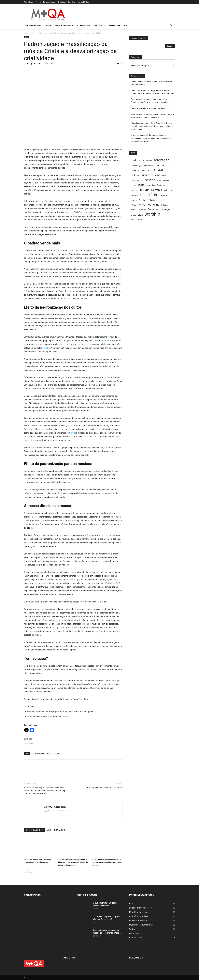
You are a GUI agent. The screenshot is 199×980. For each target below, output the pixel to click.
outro (74, 433)
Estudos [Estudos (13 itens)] (149, 180)
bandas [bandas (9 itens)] (136, 170)
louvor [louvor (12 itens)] (145, 190)
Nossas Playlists (83, 2)
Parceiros (72, 2)
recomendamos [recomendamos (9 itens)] (141, 204)
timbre (105, 341)
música (57, 753)
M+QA (38, 2)
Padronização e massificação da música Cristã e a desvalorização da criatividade (152, 116)
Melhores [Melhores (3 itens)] (168, 190)
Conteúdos (62, 2)
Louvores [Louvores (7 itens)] (156, 190)
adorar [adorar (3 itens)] (149, 161)
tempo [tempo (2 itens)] (158, 210)
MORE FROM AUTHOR (56, 830)
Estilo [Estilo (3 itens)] (139, 180)
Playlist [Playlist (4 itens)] (152, 200)
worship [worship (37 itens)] (152, 214)
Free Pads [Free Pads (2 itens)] (166, 180)
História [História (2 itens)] (134, 185)
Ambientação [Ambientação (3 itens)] (136, 165)
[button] (172, 26)
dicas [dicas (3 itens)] (133, 180)
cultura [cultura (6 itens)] (135, 175)
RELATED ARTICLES (35, 830)
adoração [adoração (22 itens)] (162, 160)
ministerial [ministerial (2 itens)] (135, 195)
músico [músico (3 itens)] (134, 200)
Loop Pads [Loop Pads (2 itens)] (135, 190)
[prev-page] (26, 871)
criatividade (40, 753)
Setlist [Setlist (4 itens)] (134, 209)
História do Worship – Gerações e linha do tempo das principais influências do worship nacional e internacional (45, 791)
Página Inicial (29, 2)
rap (74, 455)
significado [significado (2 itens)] (142, 210)
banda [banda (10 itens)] (160, 165)
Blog (33, 33)
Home (26, 33)
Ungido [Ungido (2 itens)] (134, 215)
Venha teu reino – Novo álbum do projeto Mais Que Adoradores (151, 83)
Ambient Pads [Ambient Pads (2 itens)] (149, 166)
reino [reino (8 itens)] (156, 204)
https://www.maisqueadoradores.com (56, 811)
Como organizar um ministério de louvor (103, 788)
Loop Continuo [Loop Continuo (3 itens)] (158, 185)
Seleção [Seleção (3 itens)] (165, 205)
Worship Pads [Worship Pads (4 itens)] (137, 219)
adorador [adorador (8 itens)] (139, 160)
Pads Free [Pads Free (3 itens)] (143, 200)
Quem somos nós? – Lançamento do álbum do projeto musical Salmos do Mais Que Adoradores (73, 862)
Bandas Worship (49, 2)
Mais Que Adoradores (35, 64)
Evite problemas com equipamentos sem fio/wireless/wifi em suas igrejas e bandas (107, 862)
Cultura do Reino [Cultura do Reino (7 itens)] (151, 175)
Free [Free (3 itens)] (159, 180)
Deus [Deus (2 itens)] (164, 175)
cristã (49, 753)
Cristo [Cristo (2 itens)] (144, 171)
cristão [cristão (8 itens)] (161, 170)
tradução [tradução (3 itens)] (166, 210)
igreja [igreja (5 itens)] (141, 185)
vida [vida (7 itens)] (140, 215)
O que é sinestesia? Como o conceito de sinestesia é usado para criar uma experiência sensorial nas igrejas (151, 138)
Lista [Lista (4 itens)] (148, 185)
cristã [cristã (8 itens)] (152, 170)
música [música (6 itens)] (163, 195)
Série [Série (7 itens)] (151, 209)
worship (46, 348)
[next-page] (30, 871)
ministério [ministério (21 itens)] (149, 195)
